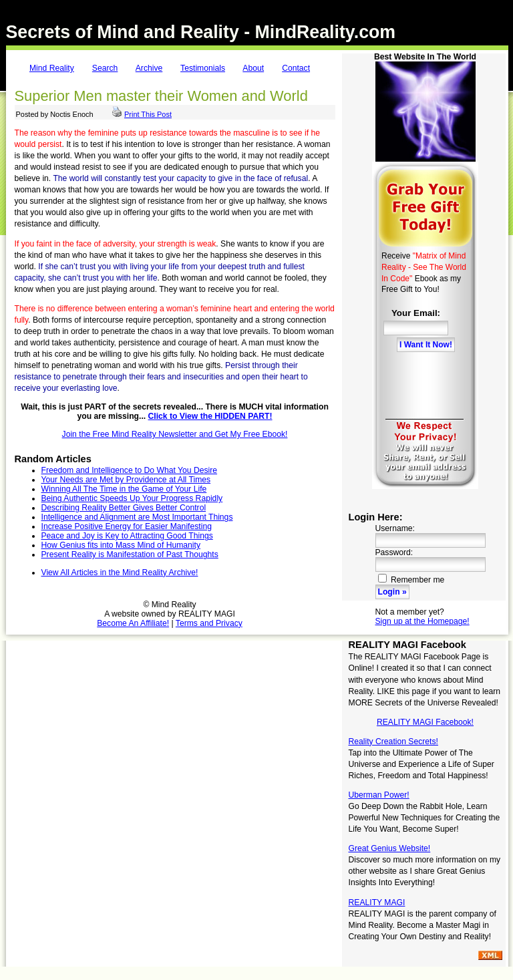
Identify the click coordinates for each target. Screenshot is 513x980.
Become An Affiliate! (133, 623)
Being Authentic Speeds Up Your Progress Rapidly (132, 498)
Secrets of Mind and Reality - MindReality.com (201, 32)
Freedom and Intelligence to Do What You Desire (130, 470)
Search (105, 68)
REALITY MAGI (377, 903)
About (253, 68)
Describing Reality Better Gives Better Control (124, 508)
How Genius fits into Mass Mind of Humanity (121, 545)
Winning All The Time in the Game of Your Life (124, 489)
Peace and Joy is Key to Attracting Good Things (127, 536)
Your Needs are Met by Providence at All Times (126, 480)
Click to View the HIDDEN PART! (210, 416)
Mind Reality (52, 68)
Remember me (411, 580)
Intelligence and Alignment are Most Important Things (137, 517)
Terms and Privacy (209, 623)
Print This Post (148, 114)
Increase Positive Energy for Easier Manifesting (127, 526)
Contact (296, 68)
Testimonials (203, 68)
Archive (149, 68)
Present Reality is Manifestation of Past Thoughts (130, 554)
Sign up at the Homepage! (422, 621)
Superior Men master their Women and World (161, 96)
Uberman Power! (379, 795)
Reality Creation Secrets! (393, 742)
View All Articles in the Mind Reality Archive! (120, 573)
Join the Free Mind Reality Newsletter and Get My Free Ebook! (175, 434)
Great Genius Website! (390, 848)
